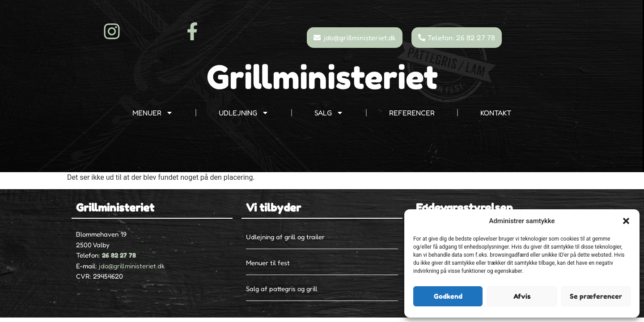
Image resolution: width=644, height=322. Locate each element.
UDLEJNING (244, 113)
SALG (329, 113)
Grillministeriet (322, 77)
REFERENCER (412, 113)
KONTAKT (496, 113)
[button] (626, 221)
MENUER (153, 113)
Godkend (448, 296)
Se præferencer (596, 296)
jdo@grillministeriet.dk (132, 266)
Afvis (522, 296)
